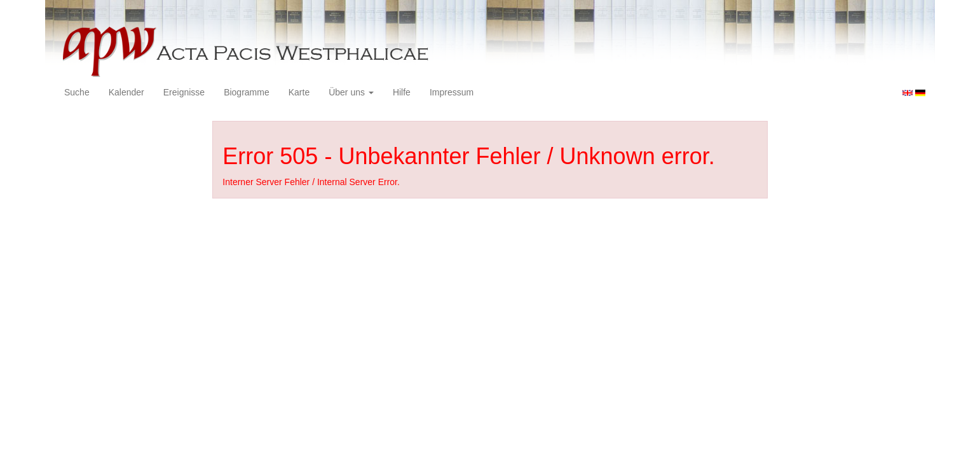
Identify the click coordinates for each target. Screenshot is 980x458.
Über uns (351, 92)
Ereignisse (184, 92)
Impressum (452, 92)
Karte (299, 92)
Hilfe (402, 92)
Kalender (126, 92)
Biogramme (247, 92)
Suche (77, 92)
